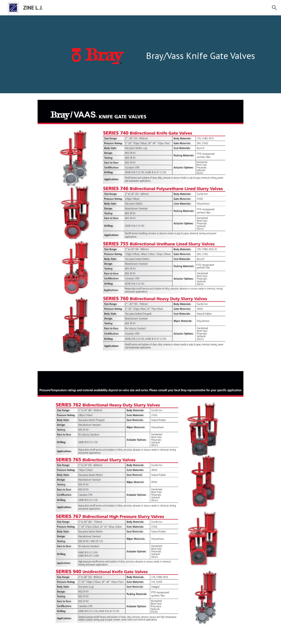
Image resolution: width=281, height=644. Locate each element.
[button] (274, 8)
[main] (204, 47)
